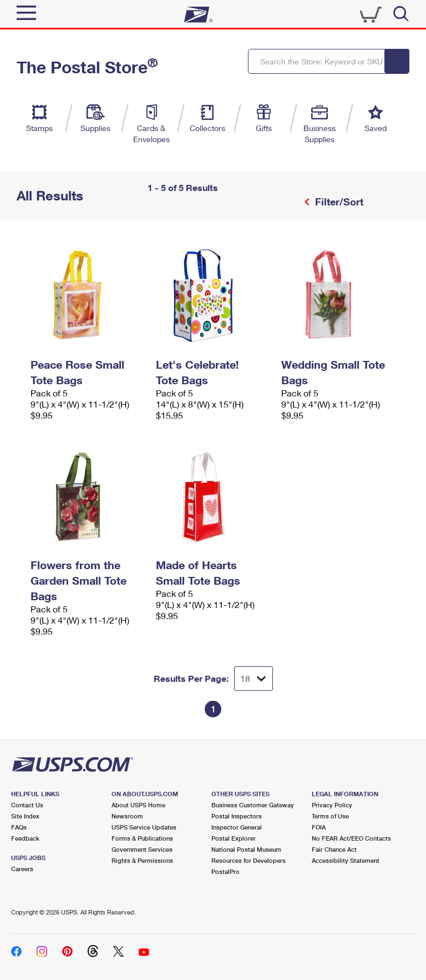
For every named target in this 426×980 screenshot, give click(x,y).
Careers (22, 869)
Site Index (25, 816)
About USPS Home (138, 805)
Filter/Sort (338, 202)
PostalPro (225, 871)
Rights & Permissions (142, 860)
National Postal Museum (246, 849)
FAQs (19, 827)
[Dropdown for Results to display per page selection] (253, 679)
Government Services (142, 849)
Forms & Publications (142, 838)
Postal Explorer (234, 838)
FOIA (319, 827)
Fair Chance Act (334, 849)
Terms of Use (330, 816)
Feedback (25, 838)
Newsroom (127, 816)
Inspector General (237, 827)
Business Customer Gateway (253, 805)
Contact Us (27, 805)
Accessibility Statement (346, 860)
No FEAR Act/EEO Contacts (351, 838)
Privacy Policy (332, 805)
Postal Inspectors (237, 816)
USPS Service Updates (144, 827)
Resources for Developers (248, 860)
